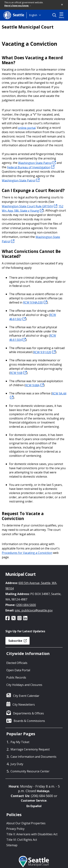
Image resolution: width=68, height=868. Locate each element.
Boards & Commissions (29, 721)
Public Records (16, 677)
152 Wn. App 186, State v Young (33, 208)
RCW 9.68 (18, 373)
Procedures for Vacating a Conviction (27, 553)
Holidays (43, 791)
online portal (27, 128)
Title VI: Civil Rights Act (22, 840)
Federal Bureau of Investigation (31, 167)
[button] (62, 5)
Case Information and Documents (33, 757)
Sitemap (12, 845)
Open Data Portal (18, 670)
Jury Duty (17, 764)
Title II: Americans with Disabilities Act (32, 834)
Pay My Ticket (20, 742)
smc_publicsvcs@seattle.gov (34, 610)
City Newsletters (24, 705)
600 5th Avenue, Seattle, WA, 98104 (31, 586)
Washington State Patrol (37, 163)
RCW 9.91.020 (44, 352)
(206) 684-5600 (26, 605)
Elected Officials (17, 663)
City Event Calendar (26, 696)
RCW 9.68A (34, 385)
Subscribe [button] (17, 641)
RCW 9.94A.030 (35, 302)
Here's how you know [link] (18, 6)
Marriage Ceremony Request (30, 749)
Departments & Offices (28, 713)
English (33, 15)
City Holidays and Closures (24, 685)
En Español (34, 806)
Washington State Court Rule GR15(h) (29, 206)
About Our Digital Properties (26, 823)
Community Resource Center (30, 771)
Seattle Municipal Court (28, 27)
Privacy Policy (15, 829)
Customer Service (34, 801)
